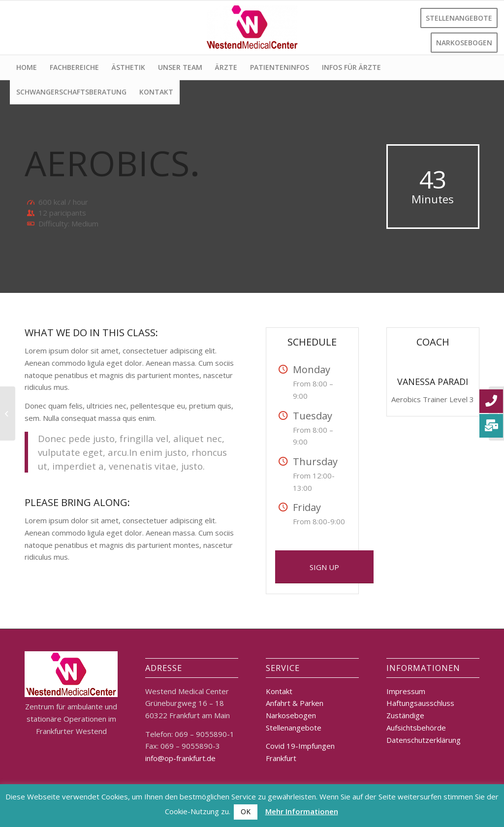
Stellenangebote (294, 728)
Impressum (406, 691)
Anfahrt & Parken (295, 703)
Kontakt (279, 691)
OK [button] (246, 811)
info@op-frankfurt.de (180, 758)
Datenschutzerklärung (424, 740)
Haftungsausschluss (420, 703)
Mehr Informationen (302, 811)
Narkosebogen (291, 715)
